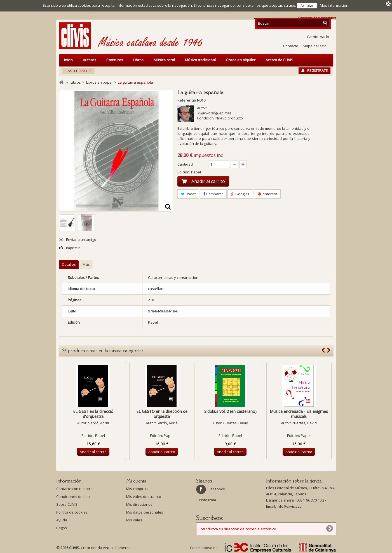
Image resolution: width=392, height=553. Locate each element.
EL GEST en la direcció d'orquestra (93, 413)
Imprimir (73, 247)
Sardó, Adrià (99, 422)
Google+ (240, 193)
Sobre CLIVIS (67, 503)
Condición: (206, 117)
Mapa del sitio (315, 45)
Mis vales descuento (144, 496)
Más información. (335, 5)
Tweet (188, 193)
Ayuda (62, 519)
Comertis (123, 547)
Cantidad (185, 163)
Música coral (164, 59)
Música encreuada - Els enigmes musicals (299, 413)
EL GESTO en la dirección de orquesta (162, 413)
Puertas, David (236, 422)
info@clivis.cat (289, 505)
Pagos (62, 527)
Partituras (115, 59)
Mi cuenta (136, 480)
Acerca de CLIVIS (279, 59)
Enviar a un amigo (81, 239)
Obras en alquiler (241, 59)
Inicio (68, 59)
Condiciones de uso (73, 496)
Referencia (187, 99)
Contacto (291, 45)
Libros (138, 59)
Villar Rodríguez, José (214, 112)
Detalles (69, 263)
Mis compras (137, 488)
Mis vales (134, 519)
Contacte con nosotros (75, 488)
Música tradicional (200, 59)
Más (86, 263)
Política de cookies (72, 511)
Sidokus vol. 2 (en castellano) (230, 410)
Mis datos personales (145, 511)
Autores (90, 59)
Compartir (213, 193)
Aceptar (307, 6)
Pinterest (267, 193)
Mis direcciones (139, 503)
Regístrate (314, 70)
